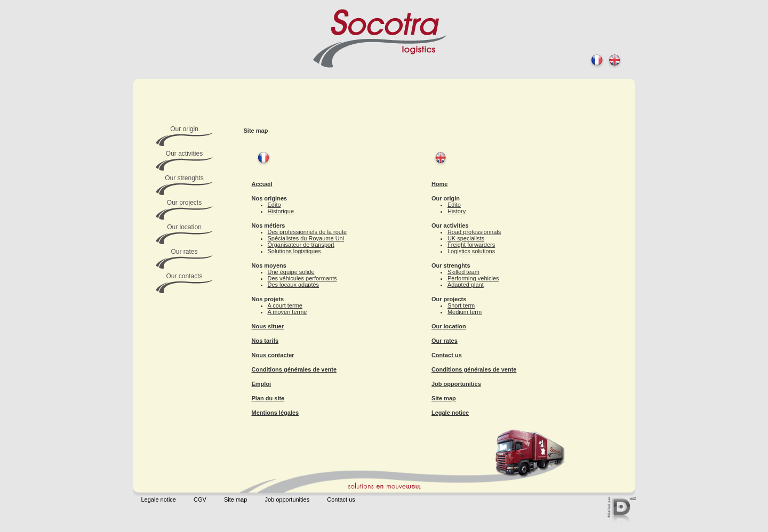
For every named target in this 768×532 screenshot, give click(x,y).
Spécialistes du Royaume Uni (306, 238)
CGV (200, 499)
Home (440, 184)
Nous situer (268, 326)
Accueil (262, 184)
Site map (444, 398)
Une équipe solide (291, 272)
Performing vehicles (473, 278)
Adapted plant (466, 285)
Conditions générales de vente (294, 369)
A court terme (285, 305)
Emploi (262, 384)
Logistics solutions (471, 251)
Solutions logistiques (294, 251)
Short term (461, 305)
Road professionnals (474, 232)
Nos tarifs (265, 341)
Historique (281, 211)
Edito (274, 205)
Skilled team (463, 272)
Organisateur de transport (301, 245)
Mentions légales (275, 413)
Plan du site (268, 398)
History (457, 211)
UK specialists (466, 238)
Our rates (445, 341)
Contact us (447, 355)
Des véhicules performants (302, 278)
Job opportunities (456, 384)
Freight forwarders (471, 245)
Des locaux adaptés (294, 285)
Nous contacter (273, 355)
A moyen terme (287, 312)
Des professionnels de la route (307, 232)
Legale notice (450, 413)
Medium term (465, 312)
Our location (449, 326)
